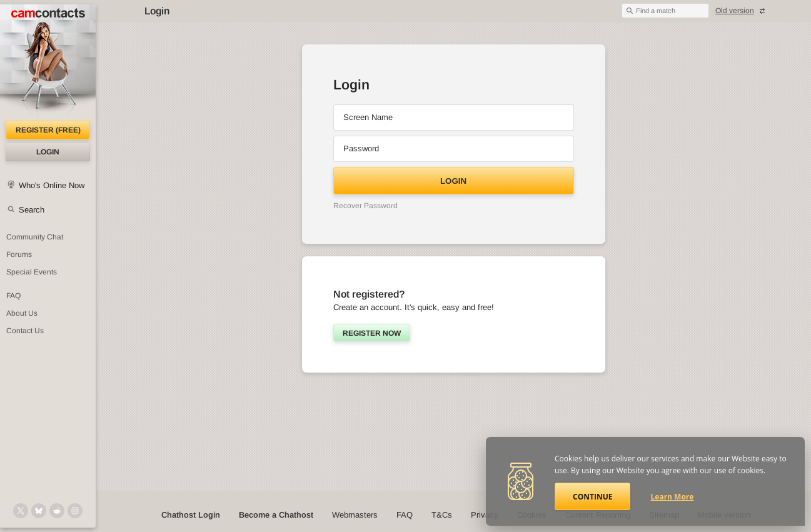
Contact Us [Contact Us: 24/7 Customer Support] (25, 331)
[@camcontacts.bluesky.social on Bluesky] (39, 511)
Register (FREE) (48, 130)
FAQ (405, 515)
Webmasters (355, 515)
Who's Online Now (52, 185)
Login (48, 152)
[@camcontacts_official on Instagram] (75, 511)
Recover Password (365, 206)
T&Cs (442, 515)
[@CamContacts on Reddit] (57, 511)
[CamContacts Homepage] (48, 63)
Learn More (672, 497)
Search (32, 210)
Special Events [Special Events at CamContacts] (32, 272)
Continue (592, 497)
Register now (372, 333)
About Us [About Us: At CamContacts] (22, 313)
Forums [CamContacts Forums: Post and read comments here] (19, 254)
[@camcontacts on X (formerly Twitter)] (21, 511)
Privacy (485, 515)
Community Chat (35, 237)
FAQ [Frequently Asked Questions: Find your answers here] (13, 296)
